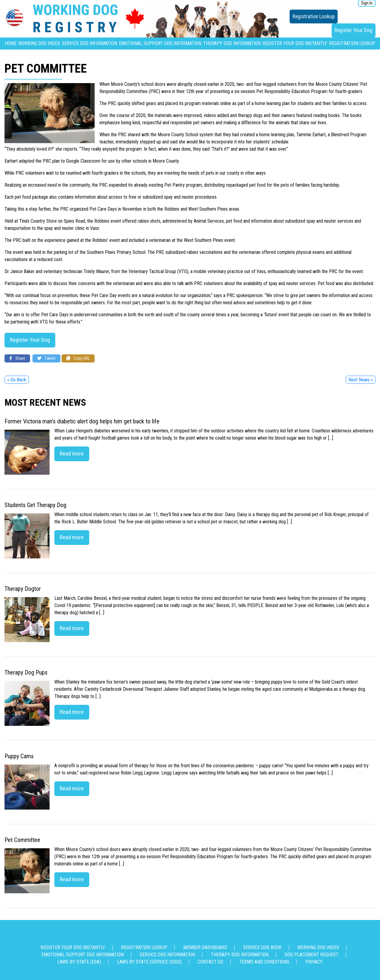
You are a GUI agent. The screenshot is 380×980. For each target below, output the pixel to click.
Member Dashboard (205, 947)
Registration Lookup (314, 17)
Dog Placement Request (312, 955)
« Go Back (17, 380)
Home (11, 43)
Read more (72, 454)
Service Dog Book (262, 947)
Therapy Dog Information (232, 43)
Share (17, 358)
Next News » (361, 380)
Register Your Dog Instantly (295, 43)
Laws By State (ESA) (79, 962)
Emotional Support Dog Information (160, 43)
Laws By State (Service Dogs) (149, 962)
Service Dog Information (90, 43)
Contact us (210, 962)
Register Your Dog (354, 30)
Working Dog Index (39, 43)
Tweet (46, 358)
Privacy (314, 962)
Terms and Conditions (264, 962)
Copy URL (78, 358)
